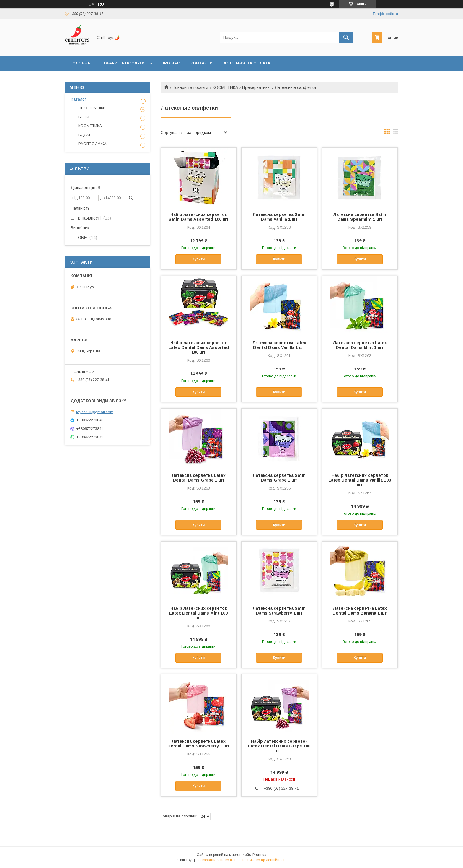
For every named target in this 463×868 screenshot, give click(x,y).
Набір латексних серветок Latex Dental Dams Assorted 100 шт (199, 347)
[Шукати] (346, 38)
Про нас (171, 63)
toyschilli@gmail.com (95, 412)
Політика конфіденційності (263, 860)
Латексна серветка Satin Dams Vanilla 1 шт (279, 217)
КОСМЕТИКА (225, 87)
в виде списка (395, 133)
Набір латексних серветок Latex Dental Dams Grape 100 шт (279, 746)
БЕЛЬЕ (84, 117)
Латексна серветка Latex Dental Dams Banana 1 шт (360, 611)
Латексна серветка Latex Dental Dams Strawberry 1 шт (198, 744)
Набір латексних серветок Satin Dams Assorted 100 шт (199, 217)
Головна (80, 63)
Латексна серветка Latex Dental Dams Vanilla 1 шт (279, 345)
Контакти (202, 63)
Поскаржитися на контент (217, 860)
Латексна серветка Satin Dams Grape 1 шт (279, 478)
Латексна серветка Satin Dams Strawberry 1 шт (279, 611)
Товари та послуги (123, 63)
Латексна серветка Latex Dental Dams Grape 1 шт (199, 478)
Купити (198, 259)
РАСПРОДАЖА (92, 144)
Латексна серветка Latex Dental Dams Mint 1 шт (360, 345)
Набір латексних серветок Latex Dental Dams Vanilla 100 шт (360, 480)
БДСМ (84, 135)
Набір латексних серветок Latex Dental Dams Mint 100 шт (198, 613)
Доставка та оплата (247, 63)
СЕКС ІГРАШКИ (92, 108)
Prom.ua (259, 855)
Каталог (79, 99)
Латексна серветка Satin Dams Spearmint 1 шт (360, 217)
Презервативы (256, 87)
